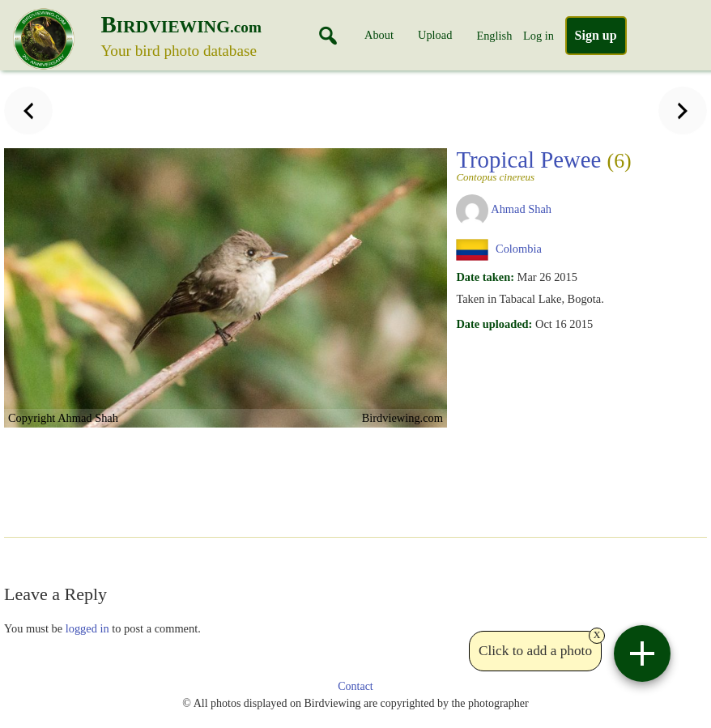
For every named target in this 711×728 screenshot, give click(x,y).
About (379, 35)
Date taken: (485, 277)
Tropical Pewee (543, 164)
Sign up (596, 35)
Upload (435, 35)
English (494, 36)
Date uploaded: (494, 324)
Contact (355, 686)
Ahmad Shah (521, 209)
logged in (87, 628)
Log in (539, 36)
